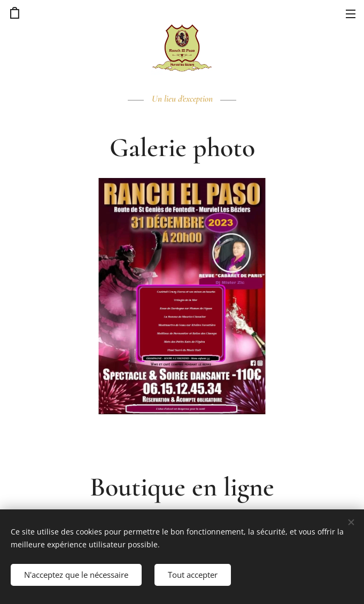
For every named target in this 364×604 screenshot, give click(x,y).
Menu (351, 14)
